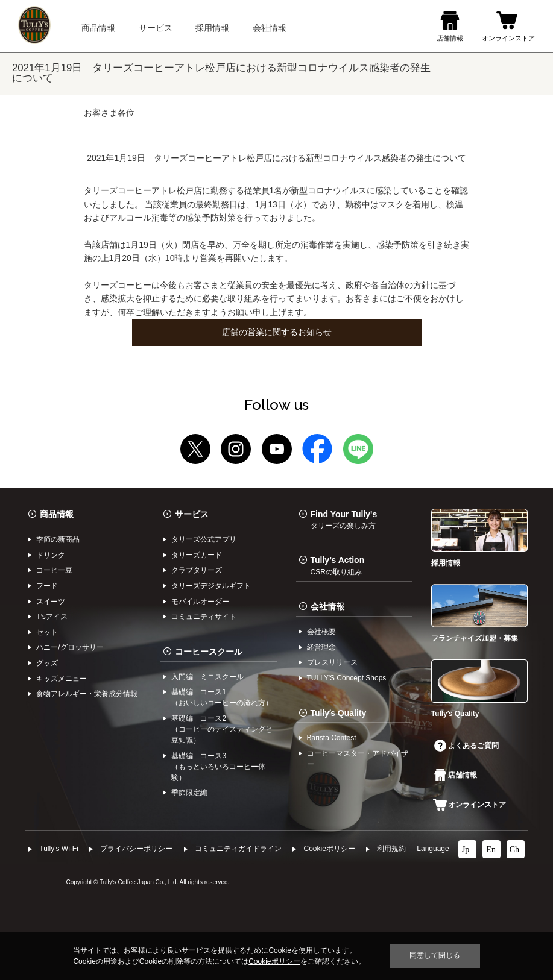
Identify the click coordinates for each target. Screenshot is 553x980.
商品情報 (57, 514)
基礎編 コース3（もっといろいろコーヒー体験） (218, 767)
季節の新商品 (58, 539)
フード (47, 586)
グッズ (47, 663)
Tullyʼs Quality (339, 713)
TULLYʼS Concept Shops (347, 678)
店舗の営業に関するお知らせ (277, 332)
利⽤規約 (391, 849)
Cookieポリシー (329, 849)
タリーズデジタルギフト (211, 586)
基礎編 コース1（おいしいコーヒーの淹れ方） (222, 697)
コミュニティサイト (204, 617)
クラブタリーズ (197, 570)
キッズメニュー (62, 679)
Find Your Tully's (344, 520)
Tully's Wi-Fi (59, 849)
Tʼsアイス (52, 617)
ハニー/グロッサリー (70, 647)
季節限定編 (189, 793)
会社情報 (327, 606)
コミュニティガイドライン (238, 849)
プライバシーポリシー (136, 849)
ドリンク (51, 555)
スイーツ (51, 602)
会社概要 (321, 632)
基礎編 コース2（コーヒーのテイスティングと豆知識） (222, 729)
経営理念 (321, 647)
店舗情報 (456, 775)
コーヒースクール (209, 652)
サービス (192, 514)
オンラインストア (469, 805)
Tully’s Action (338, 565)
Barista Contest (332, 738)
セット (47, 632)
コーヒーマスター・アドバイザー (358, 759)
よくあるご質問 (466, 746)
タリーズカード (197, 555)
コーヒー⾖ (54, 570)
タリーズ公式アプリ (204, 539)
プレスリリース (332, 662)
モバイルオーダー (200, 602)
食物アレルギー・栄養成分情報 (87, 694)
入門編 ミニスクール (207, 677)
